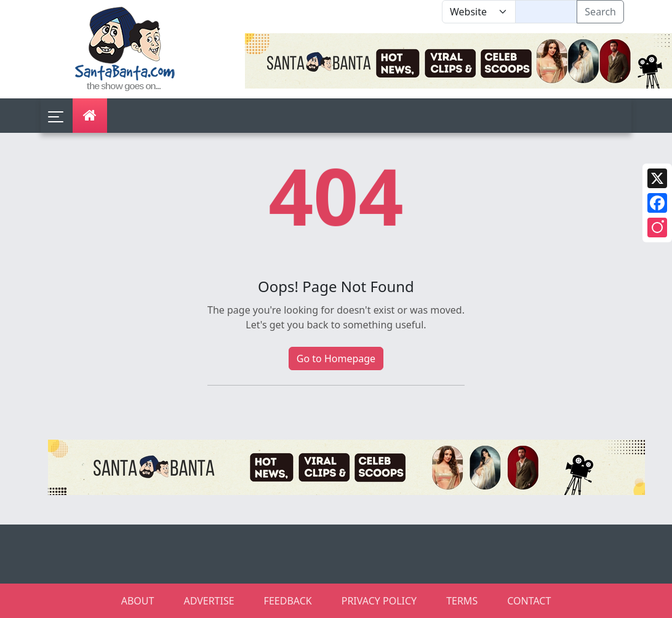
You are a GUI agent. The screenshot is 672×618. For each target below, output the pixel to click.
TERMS (462, 601)
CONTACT (529, 601)
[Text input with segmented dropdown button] (546, 12)
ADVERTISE (209, 601)
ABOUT (138, 601)
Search (600, 12)
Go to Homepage (336, 359)
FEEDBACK (288, 601)
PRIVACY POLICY (379, 601)
